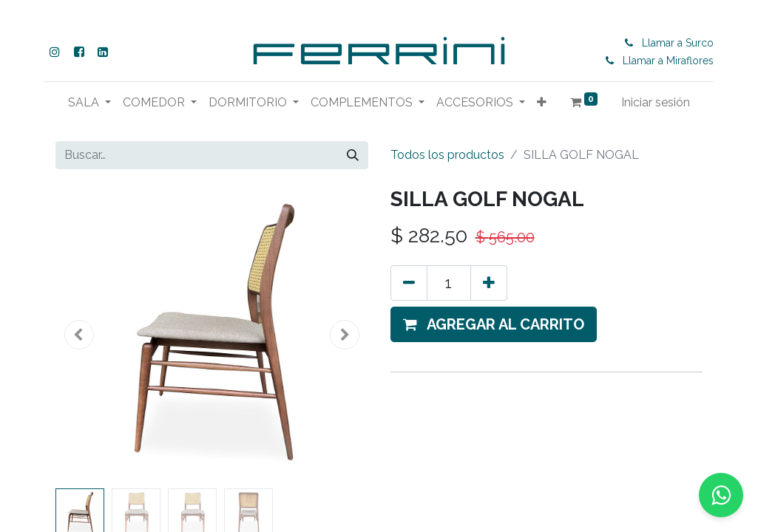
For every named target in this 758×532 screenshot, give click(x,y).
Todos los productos (447, 155)
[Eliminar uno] (409, 283)
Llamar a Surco (678, 43)
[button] (542, 103)
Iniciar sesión (656, 102)
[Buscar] (353, 155)
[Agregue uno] (489, 283)
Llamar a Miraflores (668, 61)
